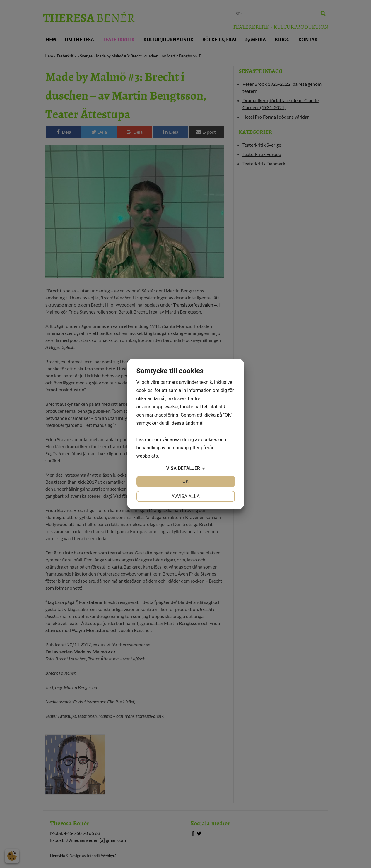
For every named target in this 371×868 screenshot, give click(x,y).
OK (185, 481)
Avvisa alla (185, 496)
